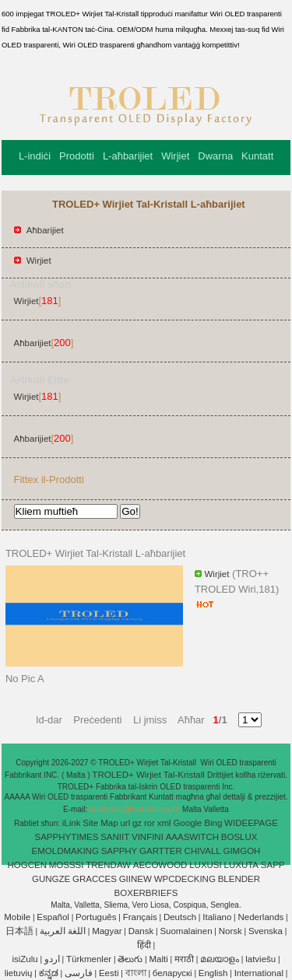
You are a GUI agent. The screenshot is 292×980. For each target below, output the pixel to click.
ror (150, 823)
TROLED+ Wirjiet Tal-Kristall (150, 775)
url (125, 823)
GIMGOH (241, 851)
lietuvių (19, 973)
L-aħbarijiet (128, 156)
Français (140, 917)
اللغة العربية (63, 931)
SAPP (273, 865)
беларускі (172, 973)
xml (164, 823)
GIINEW (135, 879)
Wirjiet (175, 156)
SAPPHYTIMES (67, 837)
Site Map (100, 823)
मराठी (184, 959)
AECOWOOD (160, 865)
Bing (213, 823)
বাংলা (136, 973)
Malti (158, 959)
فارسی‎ (79, 973)
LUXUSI (206, 865)
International (259, 973)
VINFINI (148, 837)
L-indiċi (35, 156)
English (213, 973)
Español (53, 917)
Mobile (17, 917)
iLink (72, 823)
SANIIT (115, 837)
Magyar (107, 931)
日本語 (19, 931)
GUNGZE (51, 879)
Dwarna (215, 156)
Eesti (109, 973)
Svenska (266, 931)
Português (96, 917)
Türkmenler (89, 959)
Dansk (141, 931)
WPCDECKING (185, 879)
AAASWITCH (192, 837)
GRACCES (95, 879)
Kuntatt (257, 156)
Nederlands (261, 917)
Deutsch (180, 917)
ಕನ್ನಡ (49, 973)
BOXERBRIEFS (146, 893)
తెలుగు (130, 959)
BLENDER (239, 879)
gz (137, 823)
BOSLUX (239, 837)
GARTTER (161, 851)
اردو (52, 959)
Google (187, 823)
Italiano (217, 917)
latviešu (260, 959)
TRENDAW (108, 865)
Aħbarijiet (45, 230)
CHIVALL (203, 851)
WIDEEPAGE (251, 823)
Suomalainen (186, 931)
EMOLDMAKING (65, 851)
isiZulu (25, 959)
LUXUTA (242, 865)
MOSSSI (67, 865)
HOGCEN (26, 865)
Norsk (230, 931)
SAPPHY (120, 851)
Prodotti (77, 156)
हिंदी (144, 945)
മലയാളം (220, 959)
